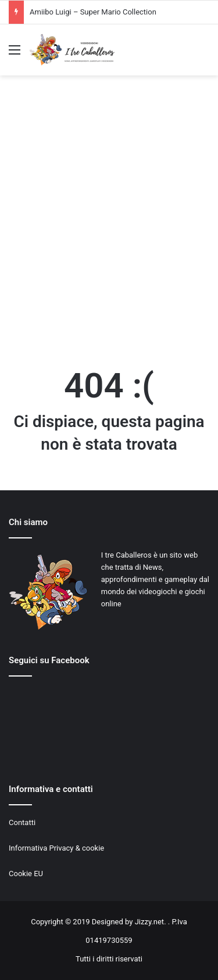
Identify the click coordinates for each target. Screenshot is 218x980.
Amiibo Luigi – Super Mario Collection (93, 12)
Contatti (22, 822)
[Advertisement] (109, 220)
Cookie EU (26, 874)
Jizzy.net (149, 922)
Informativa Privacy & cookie (56, 848)
